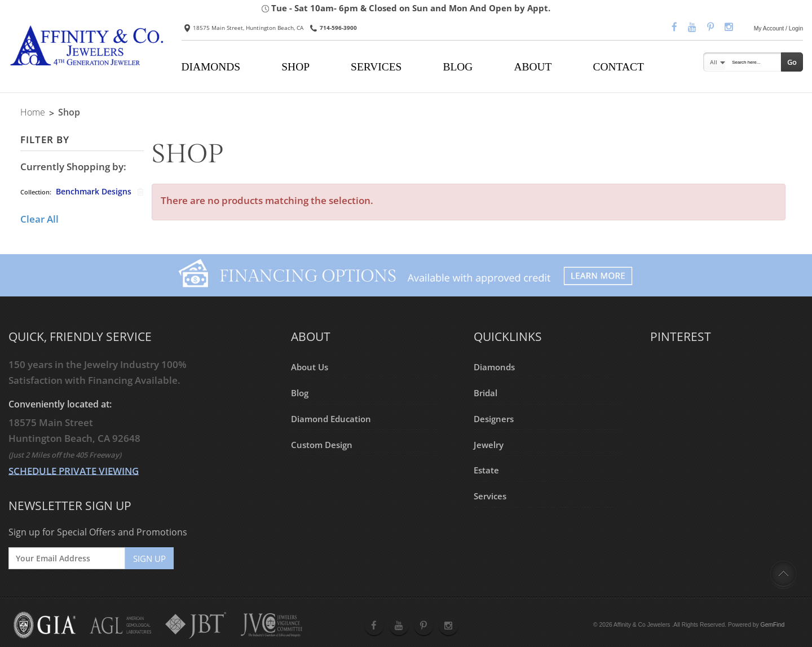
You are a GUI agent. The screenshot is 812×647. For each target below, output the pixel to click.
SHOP (295, 67)
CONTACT (619, 67)
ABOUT (533, 67)
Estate (486, 470)
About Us (310, 367)
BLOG (458, 67)
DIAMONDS (211, 67)
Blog (300, 393)
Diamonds (494, 367)
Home (33, 112)
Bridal (486, 393)
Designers (494, 418)
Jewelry (489, 444)
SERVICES (376, 67)
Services (490, 496)
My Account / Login (779, 28)
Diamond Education (331, 418)
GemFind (773, 625)
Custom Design (322, 444)
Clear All (39, 219)
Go (792, 62)
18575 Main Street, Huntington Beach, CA (244, 28)
